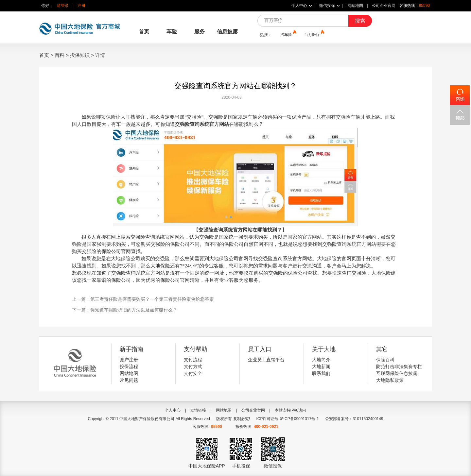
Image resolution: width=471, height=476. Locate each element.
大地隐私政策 (390, 380)
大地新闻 (321, 366)
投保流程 (129, 366)
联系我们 (321, 373)
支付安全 (193, 373)
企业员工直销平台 (266, 360)
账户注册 (129, 360)
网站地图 (355, 6)
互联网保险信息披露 (397, 373)
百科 (60, 55)
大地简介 (321, 360)
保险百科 (385, 360)
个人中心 (299, 6)
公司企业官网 (384, 6)
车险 (172, 32)
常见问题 (129, 380)
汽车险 (288, 34)
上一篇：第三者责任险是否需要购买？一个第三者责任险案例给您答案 (143, 299)
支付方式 (193, 366)
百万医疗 (314, 34)
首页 (144, 32)
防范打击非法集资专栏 (399, 366)
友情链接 (198, 410)
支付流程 (193, 360)
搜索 (360, 21)
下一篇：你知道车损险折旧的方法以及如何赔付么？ (125, 310)
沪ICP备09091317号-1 (299, 419)
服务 (200, 32)
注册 (81, 6)
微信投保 (327, 6)
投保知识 (80, 55)
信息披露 (227, 32)
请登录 (63, 6)
